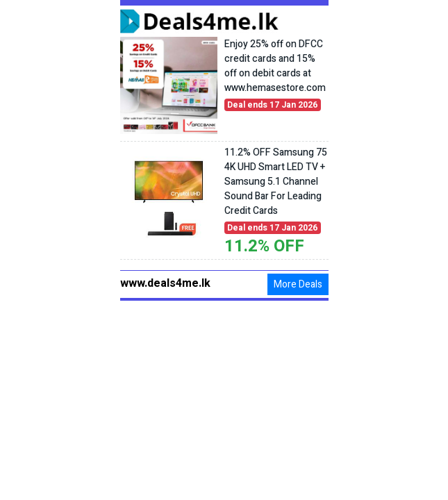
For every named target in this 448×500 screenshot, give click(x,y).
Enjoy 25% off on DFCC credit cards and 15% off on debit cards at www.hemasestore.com (275, 66)
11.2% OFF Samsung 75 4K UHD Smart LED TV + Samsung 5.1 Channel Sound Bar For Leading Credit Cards (276, 182)
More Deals (298, 284)
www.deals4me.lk (165, 283)
